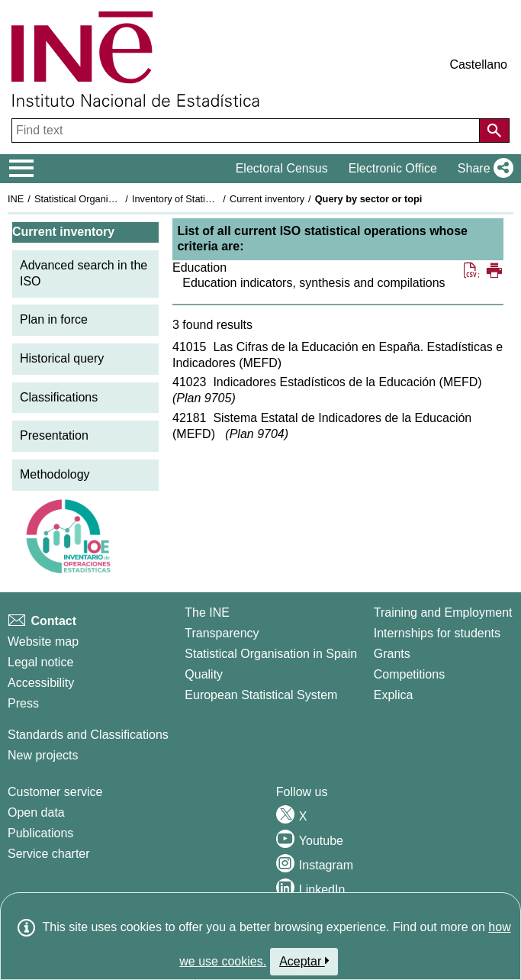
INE (16, 199)
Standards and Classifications (88, 735)
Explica (394, 695)
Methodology (55, 474)
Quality (204, 674)
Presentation (54, 435)
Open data (36, 812)
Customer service (55, 792)
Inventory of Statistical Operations (205, 199)
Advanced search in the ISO (84, 273)
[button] (482, 169)
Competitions (409, 674)
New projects (43, 755)
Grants (392, 654)
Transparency (222, 633)
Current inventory (267, 199)
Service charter (49, 854)
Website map (43, 642)
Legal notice (40, 662)
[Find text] (247, 131)
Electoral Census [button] (282, 168)
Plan (204, 398)
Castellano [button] (478, 64)
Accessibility (41, 683)
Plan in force (54, 319)
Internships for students (437, 633)
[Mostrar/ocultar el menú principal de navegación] (22, 169)
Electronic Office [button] (393, 168)
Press (23, 703)
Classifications (59, 397)
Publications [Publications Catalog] (40, 833)
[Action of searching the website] (494, 131)
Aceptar (304, 961)
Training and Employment (443, 612)
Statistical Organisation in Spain (103, 199)
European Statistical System (261, 695)
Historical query (62, 358)
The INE (207, 612)
